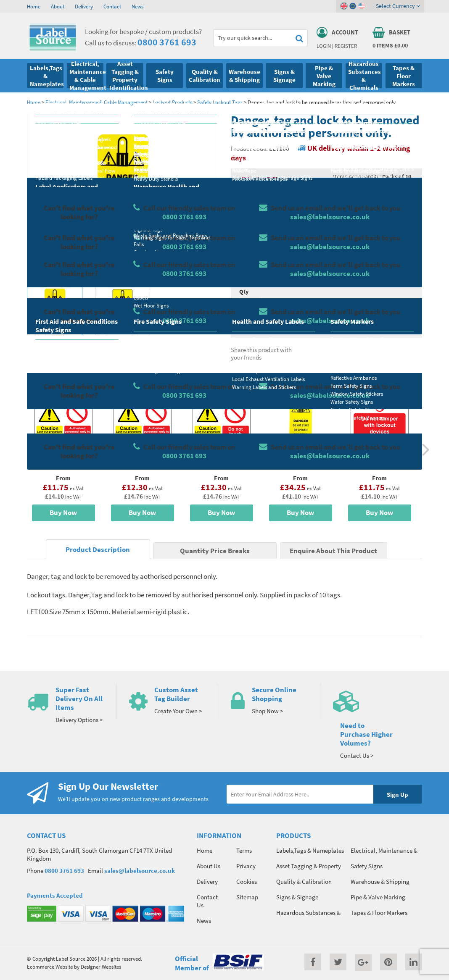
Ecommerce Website (50, 967)
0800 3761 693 (167, 42)
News (137, 6)
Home (34, 6)
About (58, 6)
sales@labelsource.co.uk (140, 871)
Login (324, 46)
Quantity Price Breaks (374, 199)
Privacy (246, 866)
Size (244, 258)
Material (250, 225)
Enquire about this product (374, 323)
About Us (209, 866)
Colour (342, 258)
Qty (244, 292)
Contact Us (207, 901)
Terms (244, 850)
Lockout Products (172, 102)
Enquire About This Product (333, 551)
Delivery (84, 6)
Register (346, 46)
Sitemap (247, 897)
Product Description (98, 550)
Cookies (247, 881)
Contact (112, 6)
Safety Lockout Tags (220, 102)
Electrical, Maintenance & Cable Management (96, 102)
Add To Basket (373, 307)
